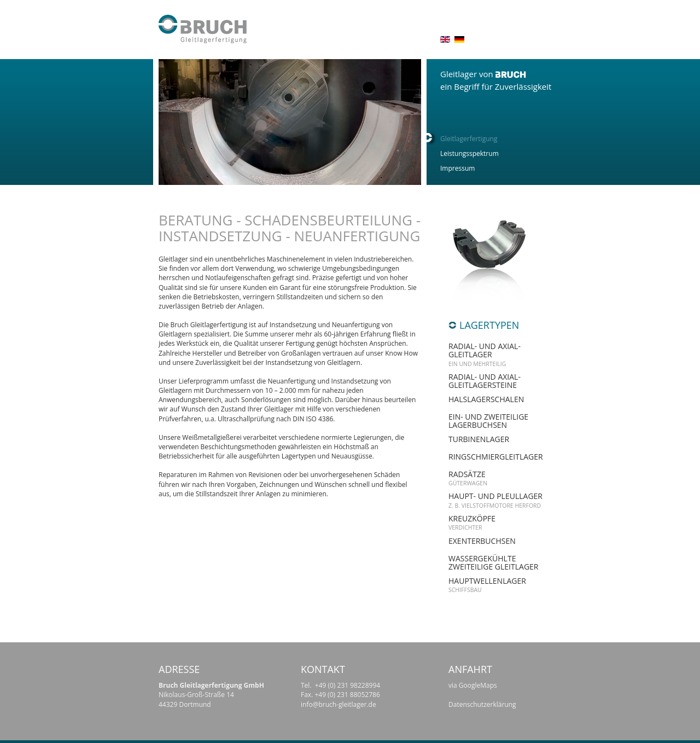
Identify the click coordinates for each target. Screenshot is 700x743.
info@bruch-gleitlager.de (339, 704)
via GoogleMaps (473, 685)
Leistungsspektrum (469, 153)
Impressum (457, 168)
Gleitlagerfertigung (469, 139)
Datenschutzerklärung (482, 704)
